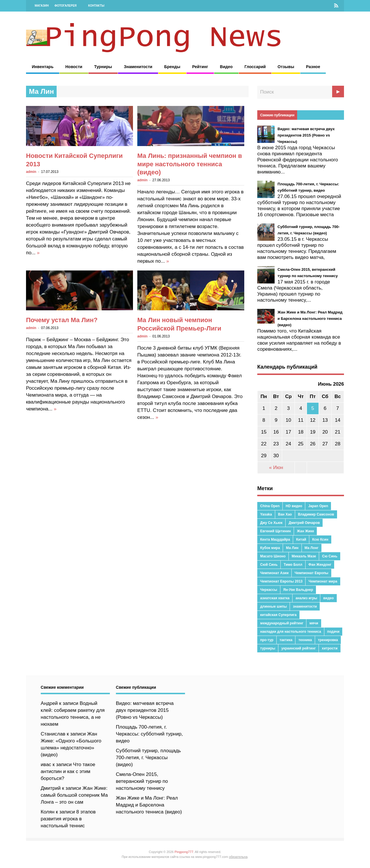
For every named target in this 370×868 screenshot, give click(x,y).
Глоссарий (255, 67)
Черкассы (269, 590)
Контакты (96, 6)
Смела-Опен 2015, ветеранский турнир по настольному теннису (142, 781)
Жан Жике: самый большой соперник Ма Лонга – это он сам (74, 795)
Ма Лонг (312, 548)
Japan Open (318, 506)
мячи (314, 623)
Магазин (42, 6)
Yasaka (266, 514)
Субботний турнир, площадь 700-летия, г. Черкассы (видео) (148, 758)
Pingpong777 (184, 852)
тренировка (328, 640)
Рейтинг (200, 67)
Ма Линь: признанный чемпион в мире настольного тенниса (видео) (190, 164)
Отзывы (286, 67)
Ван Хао (285, 514)
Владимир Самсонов (316, 514)
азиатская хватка (275, 598)
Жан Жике (305, 531)
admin (31, 172)
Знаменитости (138, 67)
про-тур (267, 640)
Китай (301, 540)
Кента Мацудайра (275, 540)
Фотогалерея (66, 6)
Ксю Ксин (320, 540)
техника (305, 640)
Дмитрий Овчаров (304, 523)
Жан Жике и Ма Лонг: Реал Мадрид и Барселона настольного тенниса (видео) (149, 805)
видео (328, 598)
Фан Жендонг (320, 565)
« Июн (276, 467)
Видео (226, 67)
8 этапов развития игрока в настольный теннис (68, 819)
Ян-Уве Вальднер (298, 590)
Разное (313, 67)
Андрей (49, 703)
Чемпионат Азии (274, 573)
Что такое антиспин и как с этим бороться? (68, 771)
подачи (333, 632)
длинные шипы (273, 606)
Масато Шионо (273, 556)
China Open (270, 506)
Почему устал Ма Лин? (62, 320)
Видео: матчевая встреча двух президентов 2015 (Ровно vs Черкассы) (145, 710)
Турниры (103, 67)
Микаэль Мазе (304, 556)
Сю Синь (330, 556)
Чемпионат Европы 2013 (281, 581)
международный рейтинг (282, 623)
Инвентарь (43, 67)
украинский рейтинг (298, 648)
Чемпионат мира (323, 581)
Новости (74, 67)
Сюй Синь (269, 565)
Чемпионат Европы (311, 573)
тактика (286, 640)
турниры (268, 648)
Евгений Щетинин (275, 531)
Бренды (172, 67)
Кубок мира (270, 548)
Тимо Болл (293, 565)
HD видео (294, 506)
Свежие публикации (277, 115)
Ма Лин (292, 548)
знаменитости (305, 606)
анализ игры (306, 598)
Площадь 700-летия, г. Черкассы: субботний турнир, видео (149, 734)
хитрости (330, 648)
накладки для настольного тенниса (291, 632)
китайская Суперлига (278, 615)
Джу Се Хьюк (271, 523)
